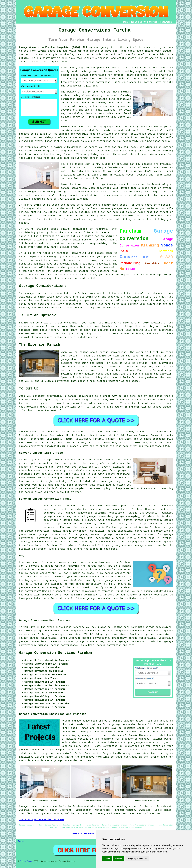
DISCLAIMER (166, 22)
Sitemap (21, 841)
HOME (125, 22)
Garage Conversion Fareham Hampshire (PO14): (50, 47)
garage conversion (109, 645)
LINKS (134, 22)
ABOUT (143, 22)
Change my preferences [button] (137, 859)
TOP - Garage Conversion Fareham (41, 820)
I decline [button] (119, 859)
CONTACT (153, 22)
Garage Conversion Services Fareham (56, 653)
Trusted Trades (26, 861)
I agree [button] (107, 859)
